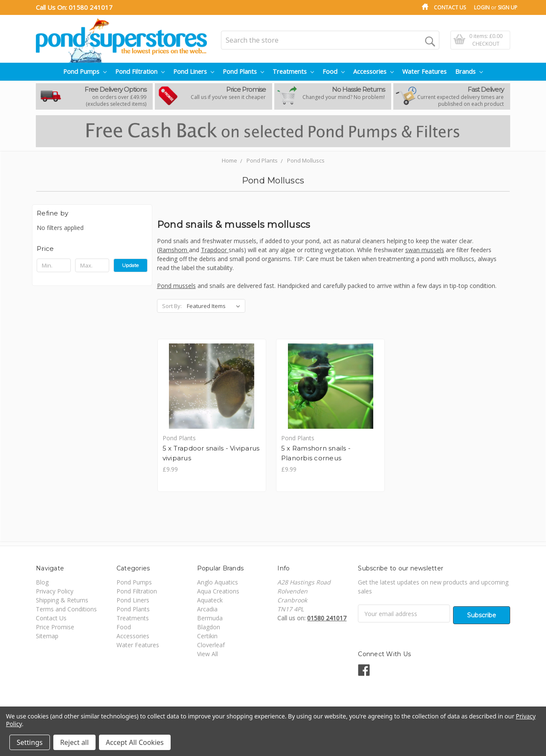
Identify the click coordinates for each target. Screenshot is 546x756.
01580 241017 (91, 7)
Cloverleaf (211, 646)
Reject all (74, 742)
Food (334, 71)
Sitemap (47, 637)
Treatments (293, 71)
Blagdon (209, 628)
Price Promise (55, 628)
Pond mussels (176, 286)
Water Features (424, 71)
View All (208, 655)
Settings (30, 742)
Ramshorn (174, 250)
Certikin (207, 637)
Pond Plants (243, 71)
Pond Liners (194, 71)
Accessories (373, 71)
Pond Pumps (85, 71)
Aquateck (210, 601)
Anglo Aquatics (218, 583)
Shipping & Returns (62, 601)
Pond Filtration (140, 71)
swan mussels (425, 250)
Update (130, 265)
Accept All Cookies (135, 742)
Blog (42, 583)
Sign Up (508, 7)
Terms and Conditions (66, 610)
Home (229, 160)
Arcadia (207, 610)
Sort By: (172, 306)
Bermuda (210, 619)
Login (482, 7)
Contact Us (450, 7)
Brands (469, 71)
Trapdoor (215, 250)
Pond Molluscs (306, 160)
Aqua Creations (218, 592)
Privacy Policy (55, 592)
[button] (92, 249)
